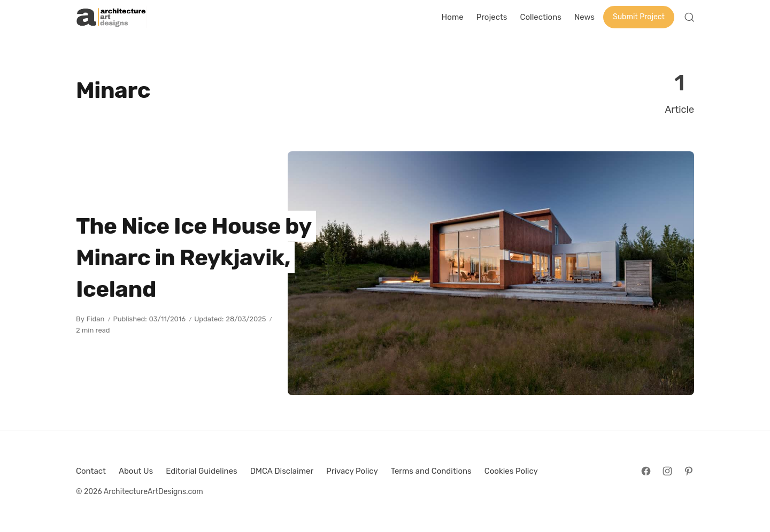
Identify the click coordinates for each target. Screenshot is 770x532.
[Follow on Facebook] (646, 471)
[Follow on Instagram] (667, 471)
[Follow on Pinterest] (689, 471)
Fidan (96, 319)
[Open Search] (689, 17)
